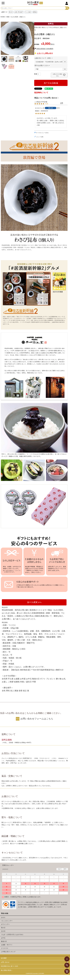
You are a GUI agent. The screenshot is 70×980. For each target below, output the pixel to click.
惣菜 (8, 17)
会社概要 (4, 958)
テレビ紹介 (28, 12)
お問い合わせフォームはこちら (37, 719)
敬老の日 (4, 941)
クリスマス (5, 948)
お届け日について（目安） (44, 58)
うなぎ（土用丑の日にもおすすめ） (13, 935)
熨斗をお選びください (43, 65)
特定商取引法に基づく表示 (9, 966)
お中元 (3, 938)
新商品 (35, 12)
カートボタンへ (34, 602)
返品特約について (41, 93)
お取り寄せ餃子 (19, 12)
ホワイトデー (5, 924)
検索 (67, 8)
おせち (3, 917)
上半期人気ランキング (8, 952)
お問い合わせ (5, 962)
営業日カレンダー (8, 865)
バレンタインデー (7, 921)
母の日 (11, 12)
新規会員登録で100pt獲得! (45, 49)
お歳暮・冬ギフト (7, 945)
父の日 (3, 931)
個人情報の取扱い (7, 970)
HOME (3, 17)
